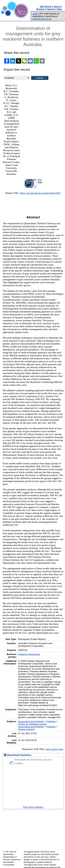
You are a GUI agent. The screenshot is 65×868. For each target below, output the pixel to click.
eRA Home (45, 7)
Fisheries (51, 721)
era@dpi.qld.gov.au (42, 19)
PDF (40, 180)
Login (35, 14)
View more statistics (33, 807)
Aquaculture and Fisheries (31, 721)
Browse (40, 9)
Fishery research (26, 729)
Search (51, 9)
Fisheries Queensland (29, 654)
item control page (55, 749)
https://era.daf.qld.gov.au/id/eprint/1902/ (40, 193)
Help (59, 9)
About (57, 7)
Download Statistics (18, 755)
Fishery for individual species (32, 724)
